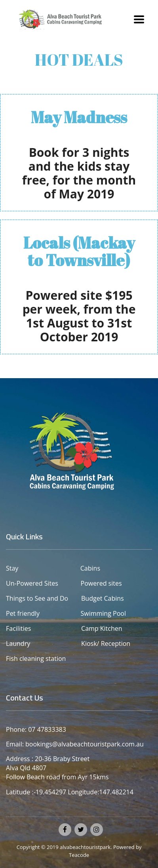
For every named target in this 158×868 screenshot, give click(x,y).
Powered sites (91, 583)
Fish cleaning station (37, 659)
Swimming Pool (87, 613)
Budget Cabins (103, 598)
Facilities (18, 628)
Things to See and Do (38, 598)
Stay (12, 568)
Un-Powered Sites (32, 583)
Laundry (18, 643)
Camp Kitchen (102, 628)
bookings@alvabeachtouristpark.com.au (85, 744)
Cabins (90, 568)
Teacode (79, 855)
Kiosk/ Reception (106, 643)
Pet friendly (23, 613)
